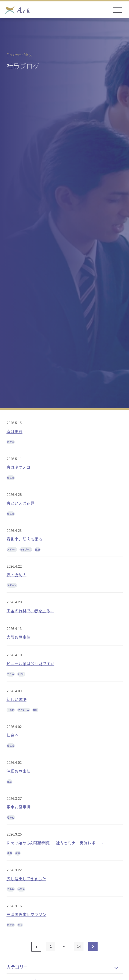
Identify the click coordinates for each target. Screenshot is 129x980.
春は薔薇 (15, 431)
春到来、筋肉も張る (25, 539)
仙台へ (13, 735)
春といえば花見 (21, 503)
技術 (18, 853)
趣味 (35, 710)
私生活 (11, 442)
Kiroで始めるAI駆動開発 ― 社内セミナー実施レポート (55, 843)
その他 (21, 674)
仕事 (9, 853)
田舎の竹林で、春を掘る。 (30, 611)
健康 (38, 549)
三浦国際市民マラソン (27, 914)
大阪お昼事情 (19, 637)
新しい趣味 (17, 699)
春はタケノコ (18, 467)
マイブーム (26, 549)
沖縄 (9, 782)
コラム (11, 674)
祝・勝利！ (17, 575)
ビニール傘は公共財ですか (30, 663)
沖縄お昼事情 (19, 771)
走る (20, 925)
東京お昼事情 (19, 807)
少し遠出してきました (26, 878)
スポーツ (12, 549)
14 (79, 946)
